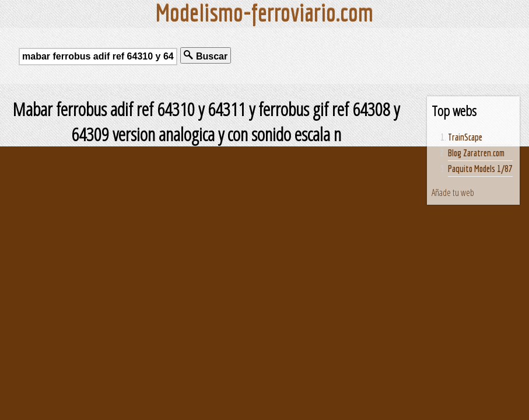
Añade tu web (453, 192)
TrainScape (465, 137)
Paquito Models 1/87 (480, 169)
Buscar (206, 56)
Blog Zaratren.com (476, 153)
